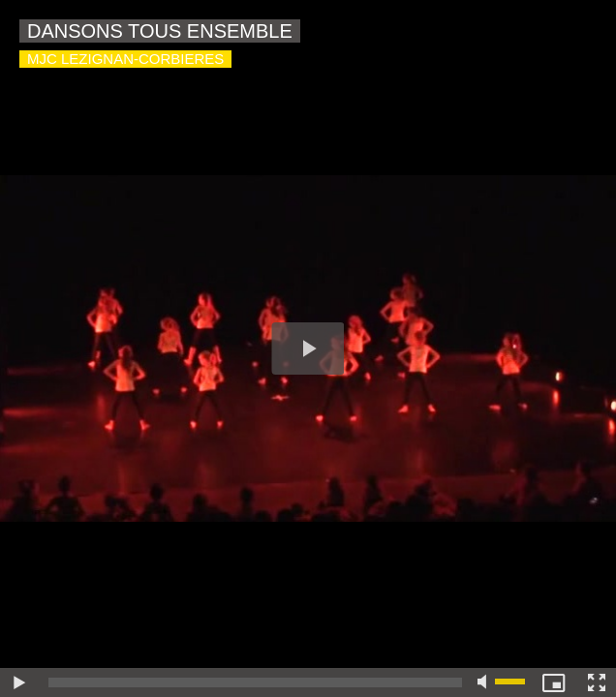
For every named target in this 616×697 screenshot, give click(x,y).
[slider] (255, 682)
